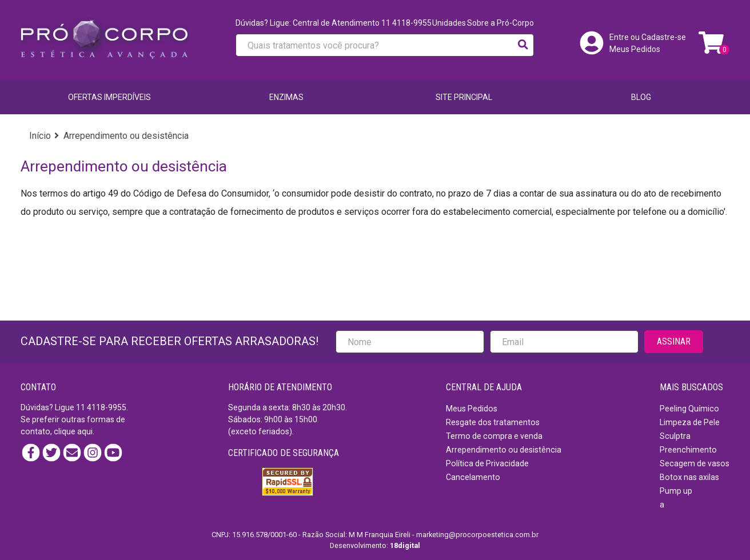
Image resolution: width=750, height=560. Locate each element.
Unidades (449, 23)
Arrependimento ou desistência (504, 450)
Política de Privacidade (487, 463)
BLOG (641, 97)
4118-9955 (107, 407)
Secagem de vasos (695, 463)
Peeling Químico (689, 409)
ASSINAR (674, 341)
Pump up (676, 491)
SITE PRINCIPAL (464, 97)
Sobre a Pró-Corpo (500, 23)
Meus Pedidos (635, 49)
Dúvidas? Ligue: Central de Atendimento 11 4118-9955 (334, 23)
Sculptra (675, 436)
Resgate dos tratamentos (493, 422)
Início (40, 136)
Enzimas (286, 97)
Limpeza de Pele (690, 422)
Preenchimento (688, 450)
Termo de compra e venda (494, 436)
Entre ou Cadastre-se (648, 37)
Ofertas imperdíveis (109, 97)
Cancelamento (473, 477)
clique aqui (73, 431)
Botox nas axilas (689, 477)
